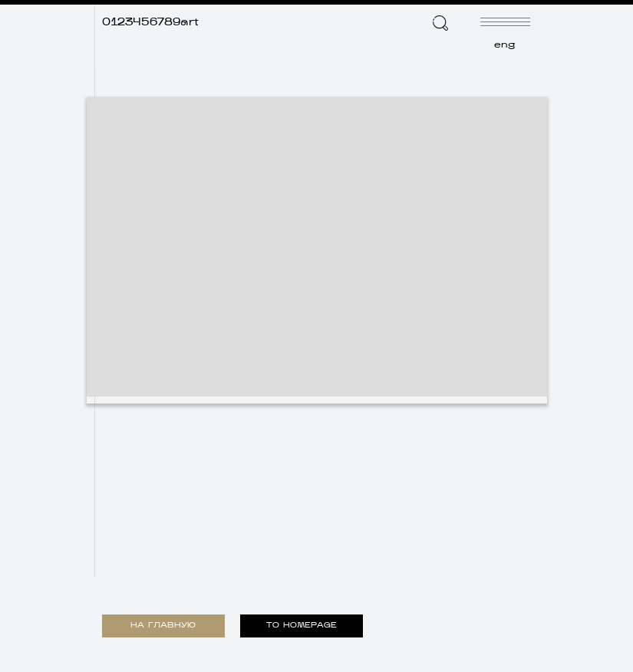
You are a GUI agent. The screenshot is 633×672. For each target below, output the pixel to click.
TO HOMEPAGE (302, 626)
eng (504, 45)
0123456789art (150, 23)
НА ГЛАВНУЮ (163, 626)
